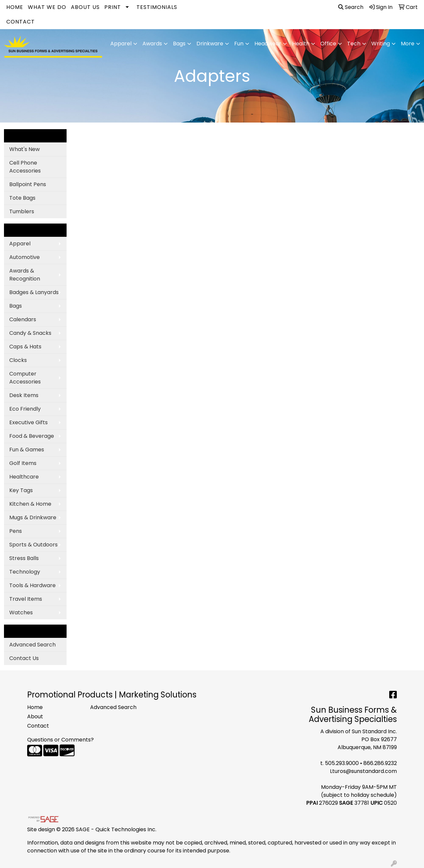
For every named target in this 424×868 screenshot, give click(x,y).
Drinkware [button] (210, 44)
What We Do (47, 7)
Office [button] (328, 44)
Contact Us (24, 658)
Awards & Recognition (25, 275)
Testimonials (157, 7)
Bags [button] (179, 44)
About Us (85, 7)
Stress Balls (24, 558)
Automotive (25, 257)
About (35, 716)
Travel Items (26, 599)
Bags (16, 306)
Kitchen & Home (30, 504)
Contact (21, 22)
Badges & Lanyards (34, 292)
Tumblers (22, 211)
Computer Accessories (25, 378)
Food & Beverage (32, 436)
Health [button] (301, 44)
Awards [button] (152, 44)
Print (113, 7)
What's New (25, 149)
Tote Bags (22, 198)
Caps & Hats (25, 347)
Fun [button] (239, 44)
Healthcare (24, 477)
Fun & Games (27, 450)
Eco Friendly (25, 409)
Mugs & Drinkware (33, 517)
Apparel (20, 244)
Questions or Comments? (60, 740)
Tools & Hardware (32, 585)
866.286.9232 (380, 763)
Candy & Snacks (30, 333)
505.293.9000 (342, 763)
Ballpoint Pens (28, 184)
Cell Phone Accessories (25, 167)
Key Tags (21, 490)
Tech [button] (354, 44)
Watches (21, 613)
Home (15, 7)
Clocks (18, 360)
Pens (16, 531)
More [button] (408, 44)
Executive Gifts (28, 422)
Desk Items (24, 395)
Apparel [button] (121, 44)
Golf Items (23, 463)
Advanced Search (32, 645)
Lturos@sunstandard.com (363, 771)
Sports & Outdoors (33, 545)
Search (351, 7)
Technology (25, 572)
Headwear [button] (268, 44)
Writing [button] (381, 44)
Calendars (23, 319)
